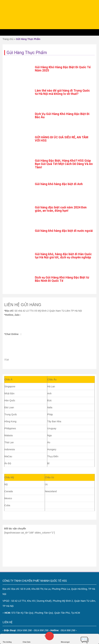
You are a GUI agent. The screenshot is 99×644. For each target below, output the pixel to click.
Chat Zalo (27, 639)
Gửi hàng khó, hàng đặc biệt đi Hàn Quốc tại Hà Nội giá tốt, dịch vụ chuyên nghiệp (63, 256)
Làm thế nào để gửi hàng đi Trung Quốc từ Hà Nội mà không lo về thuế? (62, 92)
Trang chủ (8, 39)
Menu (49, 32)
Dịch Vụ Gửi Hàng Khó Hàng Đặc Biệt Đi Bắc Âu (62, 116)
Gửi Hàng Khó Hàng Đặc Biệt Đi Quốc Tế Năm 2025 (63, 69)
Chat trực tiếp (85, 639)
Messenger (65, 639)
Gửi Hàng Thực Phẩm (28, 39)
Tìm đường (7, 639)
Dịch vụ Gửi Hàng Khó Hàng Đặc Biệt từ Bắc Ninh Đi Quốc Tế (62, 279)
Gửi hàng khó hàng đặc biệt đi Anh (59, 184)
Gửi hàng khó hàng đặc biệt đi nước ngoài (64, 231)
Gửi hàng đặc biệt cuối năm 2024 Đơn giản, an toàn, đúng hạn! (61, 209)
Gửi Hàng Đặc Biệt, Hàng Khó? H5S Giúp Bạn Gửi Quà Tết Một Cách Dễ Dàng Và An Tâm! (64, 164)
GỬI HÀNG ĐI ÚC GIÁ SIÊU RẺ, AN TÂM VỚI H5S (62, 139)
